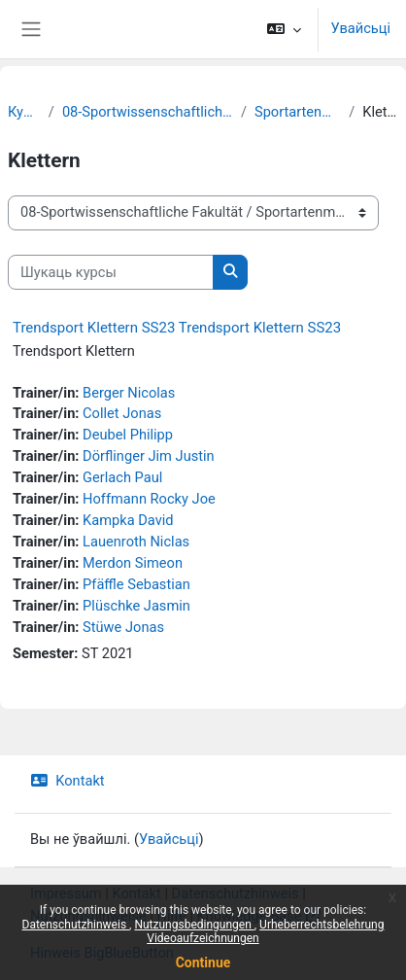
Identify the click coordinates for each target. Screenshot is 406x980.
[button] (284, 29)
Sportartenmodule (298, 112)
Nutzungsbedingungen (194, 925)
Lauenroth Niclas (136, 542)
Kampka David (128, 520)
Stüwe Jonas (123, 627)
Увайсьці (360, 28)
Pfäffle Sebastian (136, 584)
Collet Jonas (122, 413)
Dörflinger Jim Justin (149, 456)
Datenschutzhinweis (76, 925)
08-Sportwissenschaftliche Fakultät (148, 112)
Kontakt (68, 781)
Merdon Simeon (133, 563)
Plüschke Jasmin (136, 606)
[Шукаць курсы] (111, 272)
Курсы (24, 112)
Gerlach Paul (122, 477)
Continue (203, 962)
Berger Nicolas (129, 393)
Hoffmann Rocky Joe (149, 499)
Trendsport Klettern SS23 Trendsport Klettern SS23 (177, 328)
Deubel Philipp (128, 435)
